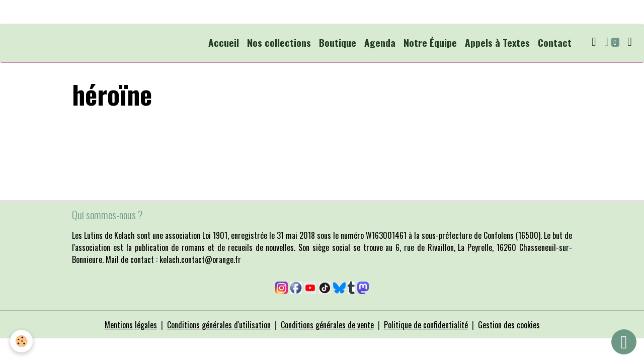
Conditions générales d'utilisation (219, 325)
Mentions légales (131, 325)
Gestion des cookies (509, 325)
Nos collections (279, 42)
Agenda (380, 42)
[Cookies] (21, 341)
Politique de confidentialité (426, 325)
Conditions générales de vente (327, 325)
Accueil (224, 42)
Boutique (338, 42)
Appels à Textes (497, 42)
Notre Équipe (430, 42)
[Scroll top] (624, 342)
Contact (555, 42)
